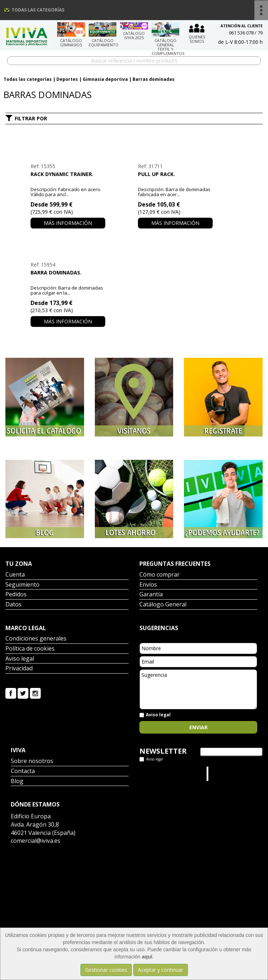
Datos (13, 605)
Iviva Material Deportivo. (224, 774)
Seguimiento (22, 585)
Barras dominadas (154, 79)
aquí (147, 957)
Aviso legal (20, 659)
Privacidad (19, 669)
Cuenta (15, 575)
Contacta (23, 771)
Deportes (67, 79)
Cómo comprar (160, 575)
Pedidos (16, 595)
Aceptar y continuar (161, 970)
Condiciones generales (36, 639)
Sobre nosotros (32, 761)
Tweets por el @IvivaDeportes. (158, 774)
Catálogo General (163, 605)
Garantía (151, 595)
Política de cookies (30, 649)
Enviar (198, 727)
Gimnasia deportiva (105, 79)
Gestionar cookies (106, 970)
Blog (17, 782)
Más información (68, 223)
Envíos (148, 585)
